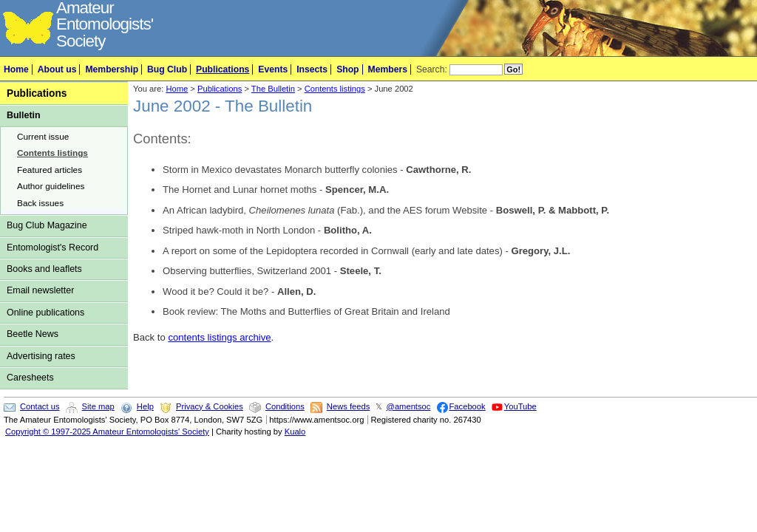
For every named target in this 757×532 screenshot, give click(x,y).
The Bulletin (273, 89)
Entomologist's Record (52, 248)
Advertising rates (41, 356)
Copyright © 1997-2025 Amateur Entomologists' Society (107, 432)
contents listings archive (219, 337)
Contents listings (52, 153)
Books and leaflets (44, 269)
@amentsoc (409, 406)
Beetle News (33, 334)
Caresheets (30, 378)
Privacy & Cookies (210, 406)
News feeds (348, 406)
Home (16, 69)
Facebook (468, 406)
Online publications (45, 313)
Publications (223, 69)
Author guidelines (51, 186)
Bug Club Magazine (47, 225)
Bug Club (167, 69)
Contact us (40, 406)
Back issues (40, 203)
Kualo (295, 432)
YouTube (520, 406)
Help (145, 406)
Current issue (43, 137)
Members (388, 69)
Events (273, 69)
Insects (312, 69)
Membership (112, 69)
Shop (347, 69)
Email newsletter (40, 290)
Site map (98, 406)
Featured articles (50, 170)
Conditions (285, 406)
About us (57, 69)
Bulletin (24, 115)
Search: (432, 69)
